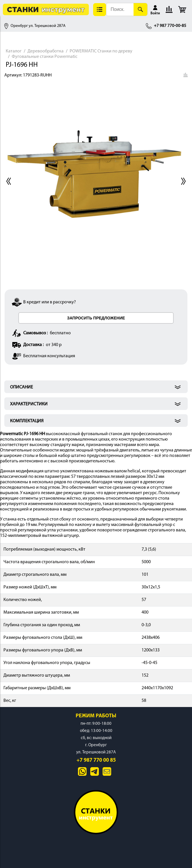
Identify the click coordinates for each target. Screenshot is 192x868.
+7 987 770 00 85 (96, 760)
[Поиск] (140, 9)
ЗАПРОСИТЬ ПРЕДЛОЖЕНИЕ (96, 318)
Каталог (14, 51)
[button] (100, 10)
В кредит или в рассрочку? (50, 302)
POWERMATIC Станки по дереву (101, 51)
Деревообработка (46, 51)
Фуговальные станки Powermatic (45, 57)
